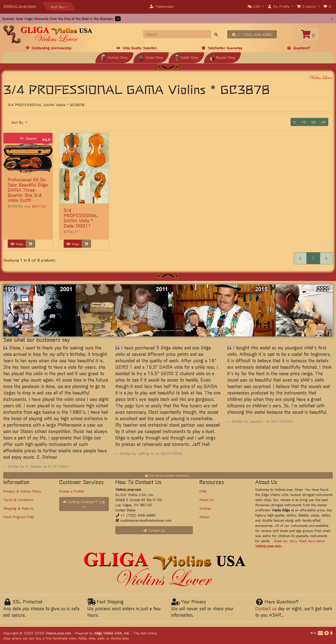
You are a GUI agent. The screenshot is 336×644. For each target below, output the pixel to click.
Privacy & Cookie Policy (22, 491)
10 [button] (303, 122)
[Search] (177, 34)
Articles (205, 508)
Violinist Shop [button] (114, 57)
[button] (256, 6)
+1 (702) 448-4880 (252, 34)
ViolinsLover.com (19, 6)
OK (118, 19)
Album (204, 517)
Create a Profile (71, 491)
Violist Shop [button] (151, 57)
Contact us (266, 608)
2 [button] (295, 122)
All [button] (323, 122)
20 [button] (313, 122)
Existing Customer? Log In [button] (84, 504)
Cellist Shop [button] (186, 57)
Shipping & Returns (18, 508)
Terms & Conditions (18, 500)
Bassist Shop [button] (222, 57)
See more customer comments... (168, 475)
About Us (206, 500)
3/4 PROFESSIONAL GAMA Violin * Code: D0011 (81, 218)
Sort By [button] (18, 122)
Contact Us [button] (154, 530)
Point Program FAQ (19, 517)
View (17, 244)
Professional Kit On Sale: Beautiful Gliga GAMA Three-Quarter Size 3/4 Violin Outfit (28, 190)
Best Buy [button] (58, 7)
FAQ (203, 491)
